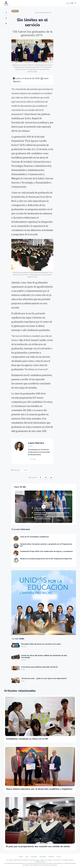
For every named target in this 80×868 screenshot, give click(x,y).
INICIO (21, 857)
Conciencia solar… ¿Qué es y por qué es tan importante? (44, 678)
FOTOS (59, 857)
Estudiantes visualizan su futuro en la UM (27, 739)
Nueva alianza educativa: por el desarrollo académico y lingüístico (39, 789)
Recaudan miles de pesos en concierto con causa (41, 644)
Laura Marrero (36, 443)
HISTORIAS (43, 857)
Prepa (25, 470)
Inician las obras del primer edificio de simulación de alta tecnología (44, 656)
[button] (69, 3)
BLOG (27, 857)
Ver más (33, 459)
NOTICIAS (34, 857)
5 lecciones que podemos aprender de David (39, 667)
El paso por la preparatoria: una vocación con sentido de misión (38, 846)
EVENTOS (51, 857)
